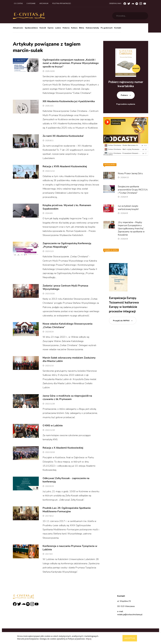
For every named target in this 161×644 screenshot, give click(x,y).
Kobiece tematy (92, 28)
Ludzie (58, 28)
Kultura (74, 28)
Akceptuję (130, 638)
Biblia (82, 28)
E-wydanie (31, 3)
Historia (66, 28)
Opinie (50, 28)
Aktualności (18, 28)
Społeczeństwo (31, 28)
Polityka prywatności (62, 3)
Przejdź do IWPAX (121, 321)
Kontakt (118, 28)
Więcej (89, 639)
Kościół (43, 28)
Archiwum (44, 3)
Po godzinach (107, 28)
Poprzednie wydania (126, 104)
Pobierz (124, 95)
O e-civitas (18, 3)
